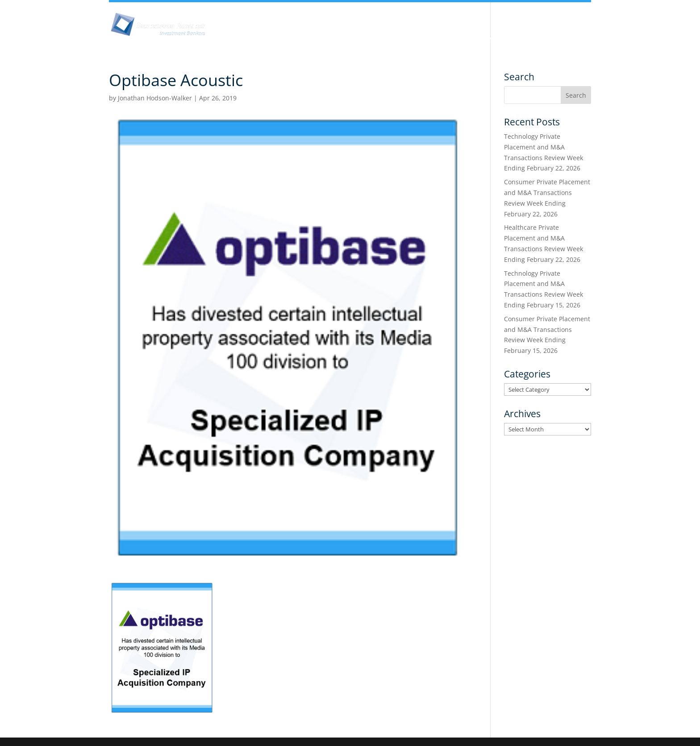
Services (492, 39)
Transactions (545, 39)
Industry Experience (429, 39)
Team (369, 39)
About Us (249, 39)
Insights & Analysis (312, 39)
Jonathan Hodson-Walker (155, 98)
